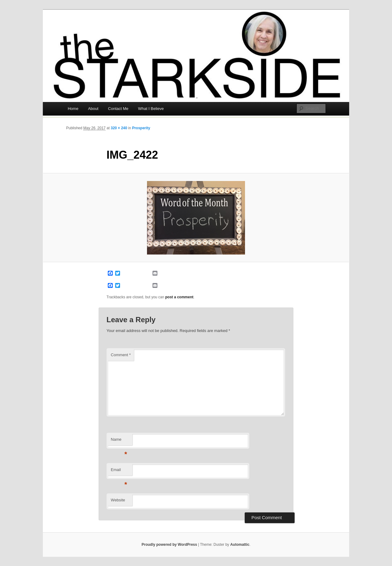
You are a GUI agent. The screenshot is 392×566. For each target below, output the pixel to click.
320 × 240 (119, 128)
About (93, 109)
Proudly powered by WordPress (169, 545)
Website (118, 500)
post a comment (179, 297)
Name (119, 441)
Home (73, 109)
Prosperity (141, 128)
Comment (121, 355)
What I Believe (151, 109)
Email (119, 472)
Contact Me (118, 109)
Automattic (240, 545)
